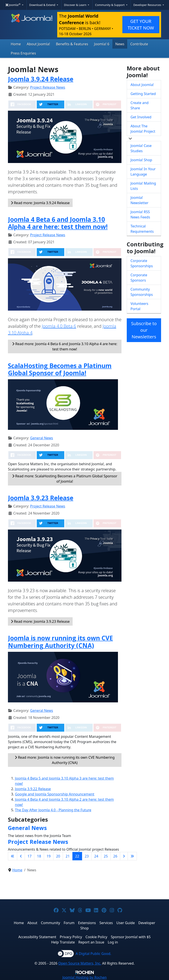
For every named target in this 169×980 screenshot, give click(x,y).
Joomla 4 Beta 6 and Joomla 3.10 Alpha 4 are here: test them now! (58, 223)
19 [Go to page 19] (49, 856)
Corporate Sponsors (139, 278)
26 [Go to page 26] (115, 856)
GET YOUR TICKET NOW (141, 25)
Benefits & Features (72, 44)
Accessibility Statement (37, 937)
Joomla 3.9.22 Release (33, 789)
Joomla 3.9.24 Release (41, 79)
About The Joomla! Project (143, 129)
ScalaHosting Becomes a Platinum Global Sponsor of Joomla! (60, 369)
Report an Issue (91, 942)
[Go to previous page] (21, 856)
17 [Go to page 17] (29, 856)
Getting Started (143, 94)
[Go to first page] (13, 856)
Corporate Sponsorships (142, 263)
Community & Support (110, 5)
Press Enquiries (23, 53)
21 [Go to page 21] (68, 856)
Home (16, 44)
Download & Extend (43, 5)
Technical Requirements (142, 229)
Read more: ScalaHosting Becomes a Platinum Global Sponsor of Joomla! (65, 479)
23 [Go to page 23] (87, 856)
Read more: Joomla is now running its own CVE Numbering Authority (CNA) (65, 760)
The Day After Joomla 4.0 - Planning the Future (53, 810)
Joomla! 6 (102, 44)
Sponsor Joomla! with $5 (131, 937)
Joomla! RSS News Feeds (140, 214)
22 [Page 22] (77, 856)
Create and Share (140, 105)
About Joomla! (39, 44)
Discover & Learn (76, 5)
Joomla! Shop (141, 160)
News (120, 44)
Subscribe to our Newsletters (144, 330)
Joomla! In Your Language (143, 172)
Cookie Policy (96, 937)
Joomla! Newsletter (139, 200)
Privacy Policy (71, 937)
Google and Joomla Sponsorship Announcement (55, 794)
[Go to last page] (132, 856)
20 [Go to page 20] (58, 856)
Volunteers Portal (139, 306)
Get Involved (141, 117)
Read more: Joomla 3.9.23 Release (40, 621)
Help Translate (63, 942)
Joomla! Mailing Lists (143, 186)
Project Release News (48, 87)
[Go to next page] (124, 856)
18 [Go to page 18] (39, 856)
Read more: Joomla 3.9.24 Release (40, 203)
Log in (113, 942)
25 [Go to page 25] (106, 856)
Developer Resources (148, 5)
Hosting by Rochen (84, 977)
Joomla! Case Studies (141, 148)
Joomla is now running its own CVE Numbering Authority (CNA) (60, 642)
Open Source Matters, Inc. (80, 963)
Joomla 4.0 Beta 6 (59, 326)
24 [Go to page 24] (96, 856)
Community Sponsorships (142, 292)
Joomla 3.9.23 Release (41, 498)
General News (42, 438)
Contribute (139, 44)
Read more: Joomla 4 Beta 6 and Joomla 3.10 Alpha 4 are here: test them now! (65, 346)
